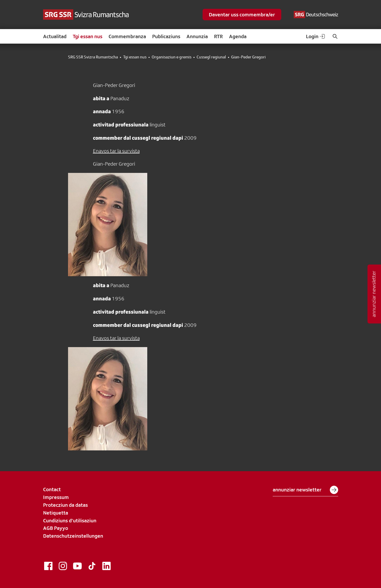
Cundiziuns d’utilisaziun (70, 521)
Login (316, 36)
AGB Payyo (56, 528)
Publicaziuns (166, 36)
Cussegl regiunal (211, 57)
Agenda (238, 36)
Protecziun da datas (65, 505)
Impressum (56, 497)
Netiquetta (56, 513)
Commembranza (127, 36)
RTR (218, 36)
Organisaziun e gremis (172, 57)
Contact (52, 489)
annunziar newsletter (305, 490)
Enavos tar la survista (116, 151)
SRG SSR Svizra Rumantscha (93, 57)
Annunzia (197, 36)
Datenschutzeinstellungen (73, 536)
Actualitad (55, 36)
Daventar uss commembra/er (242, 15)
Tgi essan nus (88, 36)
